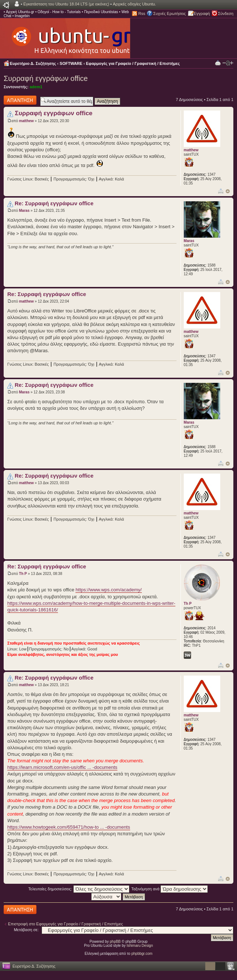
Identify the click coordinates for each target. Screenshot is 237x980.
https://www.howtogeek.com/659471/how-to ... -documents (69, 827)
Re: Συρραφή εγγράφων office (54, 203)
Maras (24, 211)
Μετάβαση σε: (26, 930)
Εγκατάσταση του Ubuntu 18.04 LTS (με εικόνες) (66, 4)
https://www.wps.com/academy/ (108, 590)
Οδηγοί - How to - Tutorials (59, 12)
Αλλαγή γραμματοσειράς (228, 63)
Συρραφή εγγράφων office (46, 78)
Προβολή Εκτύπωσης (218, 63)
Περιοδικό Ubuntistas (101, 12)
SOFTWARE (71, 63)
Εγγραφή (202, 13)
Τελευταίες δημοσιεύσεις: (79, 889)
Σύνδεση (226, 13)
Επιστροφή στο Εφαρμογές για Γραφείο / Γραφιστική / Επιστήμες (65, 924)
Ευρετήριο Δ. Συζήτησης (33, 63)
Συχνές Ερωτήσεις (169, 13)
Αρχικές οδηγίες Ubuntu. (134, 4)
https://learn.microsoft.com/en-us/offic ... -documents (62, 767)
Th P (23, 574)
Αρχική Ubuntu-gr (20, 12)
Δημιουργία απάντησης (20, 100)
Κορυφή (228, 191)
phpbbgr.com (142, 954)
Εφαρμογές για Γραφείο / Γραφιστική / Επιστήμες (133, 63)
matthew (26, 121)
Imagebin (22, 16)
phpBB (115, 942)
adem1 (36, 87)
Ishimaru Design (140, 946)
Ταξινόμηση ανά (170, 889)
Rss (142, 13)
